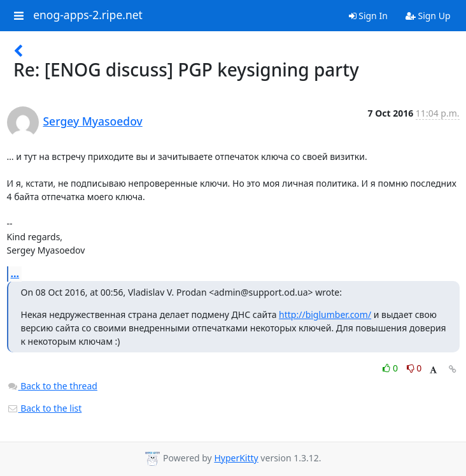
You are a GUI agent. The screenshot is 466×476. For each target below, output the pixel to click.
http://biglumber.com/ (325, 314)
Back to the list (45, 408)
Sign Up (428, 16)
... (15, 273)
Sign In (368, 16)
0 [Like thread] (391, 368)
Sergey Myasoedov (93, 121)
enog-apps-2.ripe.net (88, 15)
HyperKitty (236, 458)
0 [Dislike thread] (414, 368)
